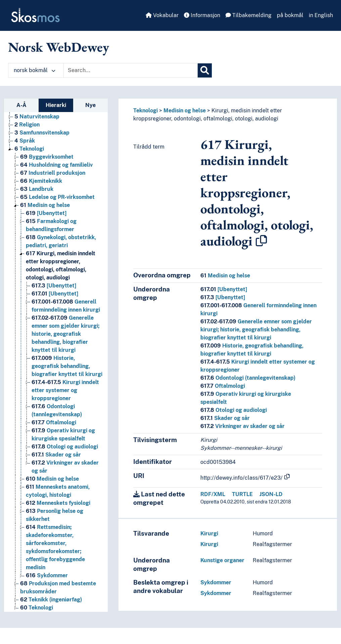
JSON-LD (271, 494)
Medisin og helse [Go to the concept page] (45, 205)
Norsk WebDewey (59, 47)
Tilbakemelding (249, 15)
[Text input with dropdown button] (131, 70)
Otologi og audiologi (234, 410)
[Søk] (205, 70)
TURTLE (242, 494)
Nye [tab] (90, 105)
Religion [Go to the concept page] (27, 125)
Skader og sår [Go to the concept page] (56, 455)
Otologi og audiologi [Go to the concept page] (65, 447)
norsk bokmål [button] (35, 70)
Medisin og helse (185, 111)
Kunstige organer (222, 560)
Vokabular (162, 15)
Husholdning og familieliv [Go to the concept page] (56, 165)
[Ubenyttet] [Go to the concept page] (46, 213)
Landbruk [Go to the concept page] (37, 189)
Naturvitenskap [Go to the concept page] (37, 117)
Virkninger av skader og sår (242, 426)
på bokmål (290, 15)
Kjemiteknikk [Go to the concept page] (41, 181)
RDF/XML (213, 494)
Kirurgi (209, 533)
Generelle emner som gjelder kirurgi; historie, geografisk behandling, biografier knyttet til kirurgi (256, 330)
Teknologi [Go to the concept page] (29, 149)
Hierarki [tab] (56, 105)
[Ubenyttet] (224, 289)
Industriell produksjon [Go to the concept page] (53, 173)
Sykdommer (216, 582)
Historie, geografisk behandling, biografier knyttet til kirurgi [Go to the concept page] (67, 366)
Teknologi (145, 111)
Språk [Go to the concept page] (25, 141)
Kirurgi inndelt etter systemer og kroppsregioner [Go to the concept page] (65, 390)
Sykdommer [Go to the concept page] (47, 575)
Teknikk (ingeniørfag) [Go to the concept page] (51, 600)
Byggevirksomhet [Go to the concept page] (47, 157)
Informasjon (202, 15)
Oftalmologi (223, 386)
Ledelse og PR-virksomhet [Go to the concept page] (57, 197)
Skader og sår (225, 418)
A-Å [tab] (21, 105)
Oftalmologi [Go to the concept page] (54, 422)
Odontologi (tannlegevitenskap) (248, 378)
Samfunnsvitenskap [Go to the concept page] (42, 133)
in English (321, 15)
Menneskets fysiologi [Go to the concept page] (58, 503)
